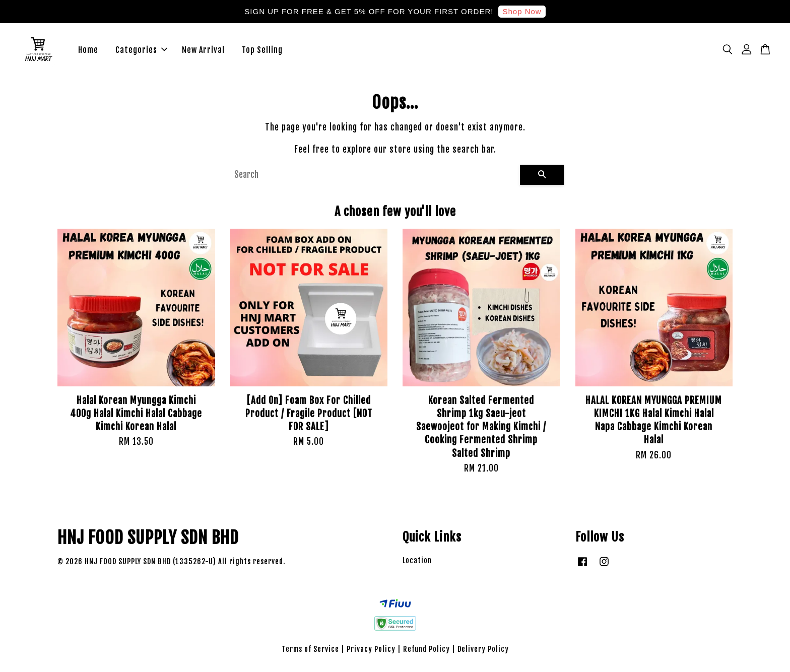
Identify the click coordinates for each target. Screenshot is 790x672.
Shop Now (522, 11)
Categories (141, 50)
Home (88, 50)
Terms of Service (310, 650)
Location (417, 561)
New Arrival (203, 50)
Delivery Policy (483, 650)
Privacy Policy (371, 650)
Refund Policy (426, 650)
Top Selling (262, 50)
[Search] (373, 176)
